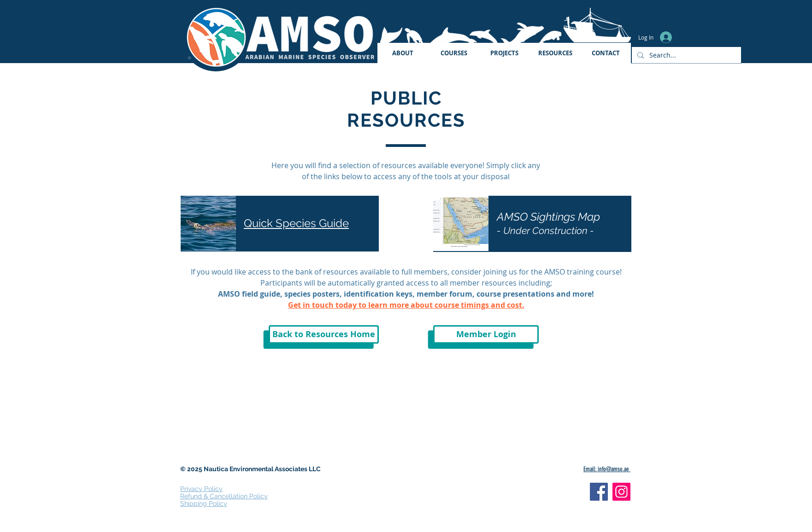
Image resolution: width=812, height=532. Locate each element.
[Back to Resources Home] (324, 334)
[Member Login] (486, 334)
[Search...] (685, 55)
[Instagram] (621, 492)
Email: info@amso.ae (607, 469)
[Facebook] (599, 492)
